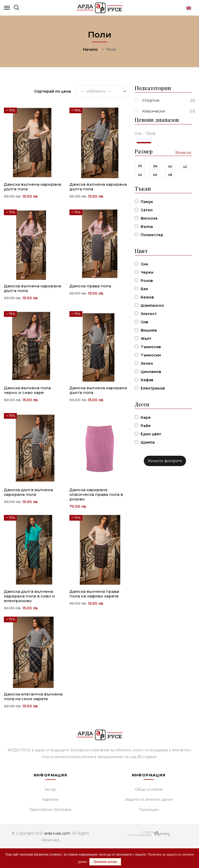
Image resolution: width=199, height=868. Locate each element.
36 (140, 166)
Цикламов (151, 372)
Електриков (153, 388)
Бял (144, 289)
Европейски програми (51, 810)
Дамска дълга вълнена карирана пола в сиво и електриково (29, 596)
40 (170, 166)
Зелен (147, 363)
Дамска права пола (90, 286)
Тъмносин (151, 355)
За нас (51, 789)
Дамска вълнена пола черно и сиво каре (27, 390)
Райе (146, 426)
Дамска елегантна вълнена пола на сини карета (33, 696)
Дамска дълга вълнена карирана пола (28, 492)
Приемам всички (105, 862)
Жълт (146, 339)
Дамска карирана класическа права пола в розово (96, 494)
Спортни (151, 100)
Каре (146, 417)
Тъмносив (151, 347)
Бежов (147, 297)
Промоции (149, 810)
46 (155, 175)
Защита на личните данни (149, 799)
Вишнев (149, 330)
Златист (149, 314)
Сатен (147, 210)
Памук (147, 202)
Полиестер (152, 235)
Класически (154, 111)
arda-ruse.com (57, 833)
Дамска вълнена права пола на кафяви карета (94, 594)
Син (144, 264)
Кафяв (147, 380)
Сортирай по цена (53, 91)
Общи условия (149, 789)
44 (140, 175)
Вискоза (149, 218)
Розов (147, 281)
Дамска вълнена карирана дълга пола (33, 187)
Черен (147, 272)
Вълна (147, 227)
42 (185, 167)
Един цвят (151, 434)
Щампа (148, 442)
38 (155, 166)
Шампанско (152, 305)
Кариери (50, 799)
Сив (144, 322)
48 (170, 175)
